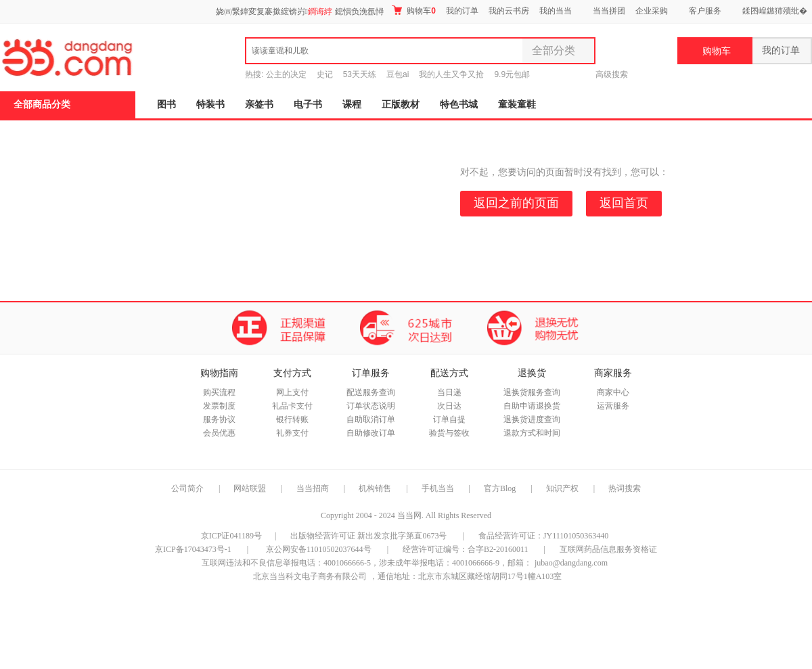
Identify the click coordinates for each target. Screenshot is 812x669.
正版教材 (401, 105)
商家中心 (613, 392)
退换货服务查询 (532, 392)
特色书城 (459, 105)
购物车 (414, 10)
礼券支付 (292, 433)
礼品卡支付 (292, 406)
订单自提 (449, 419)
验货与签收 (449, 433)
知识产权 (563, 488)
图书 (166, 105)
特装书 (210, 105)
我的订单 (462, 11)
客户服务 (705, 11)
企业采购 (652, 11)
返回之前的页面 (516, 203)
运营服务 (613, 406)
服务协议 (219, 419)
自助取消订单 (371, 419)
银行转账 (292, 419)
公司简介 (187, 488)
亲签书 (259, 105)
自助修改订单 (371, 433)
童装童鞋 (517, 105)
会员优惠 (219, 433)
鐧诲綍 (320, 11)
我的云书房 (509, 11)
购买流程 (219, 392)
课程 (352, 105)
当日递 (449, 392)
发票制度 (219, 406)
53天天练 (360, 74)
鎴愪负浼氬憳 (359, 11)
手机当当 (438, 488)
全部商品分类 (42, 105)
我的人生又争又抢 (451, 74)
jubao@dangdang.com (571, 563)
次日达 (449, 406)
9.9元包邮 (512, 74)
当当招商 (313, 488)
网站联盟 (250, 488)
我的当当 (556, 11)
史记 (325, 74)
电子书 (308, 105)
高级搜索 (612, 74)
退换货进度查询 (532, 419)
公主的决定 (286, 74)
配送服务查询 (371, 392)
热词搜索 (625, 488)
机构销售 (375, 488)
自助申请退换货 (532, 406)
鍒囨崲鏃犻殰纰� (775, 11)
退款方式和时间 (532, 433)
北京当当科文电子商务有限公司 (310, 576)
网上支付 (292, 392)
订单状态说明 (371, 406)
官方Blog (500, 488)
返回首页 (624, 203)
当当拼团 (609, 11)
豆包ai (398, 74)
